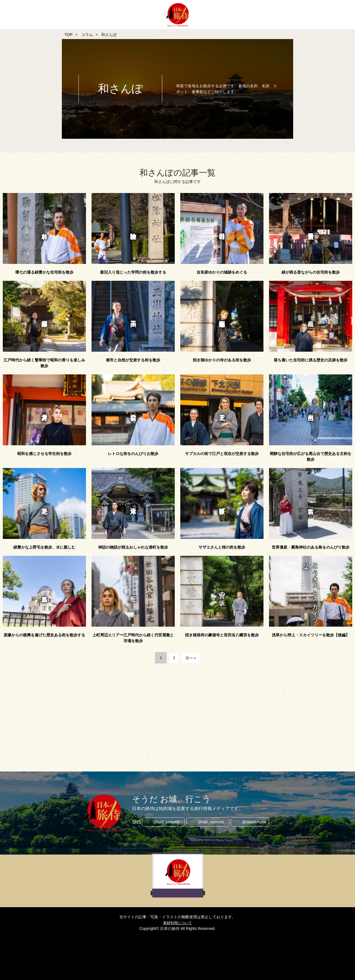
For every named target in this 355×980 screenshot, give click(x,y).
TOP (69, 35)
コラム (87, 35)
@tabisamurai (255, 822)
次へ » (192, 658)
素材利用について (177, 923)
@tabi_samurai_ (166, 822)
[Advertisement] (158, 716)
